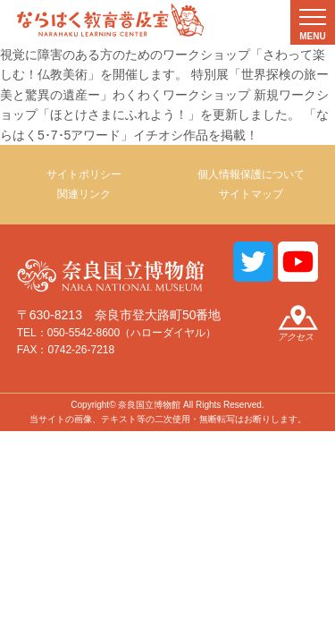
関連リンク (84, 194)
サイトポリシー (84, 174)
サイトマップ (251, 194)
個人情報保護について (251, 174)
